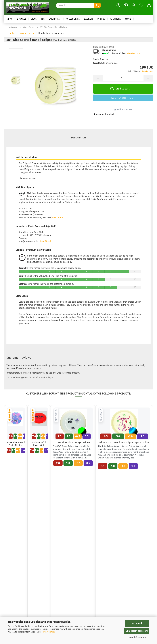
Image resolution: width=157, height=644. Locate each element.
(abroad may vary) (134, 53)
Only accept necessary (137, 631)
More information (137, 637)
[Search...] (98, 5)
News (10, 19)
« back (13, 33)
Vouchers (115, 19)
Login (51, 377)
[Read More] (57, 218)
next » (23, 33)
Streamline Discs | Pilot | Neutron (16, 444)
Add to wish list (123, 98)
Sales (22, 19)
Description (78, 138)
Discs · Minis (38, 19)
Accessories (73, 19)
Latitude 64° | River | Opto (39, 444)
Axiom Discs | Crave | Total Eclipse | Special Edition (124, 442)
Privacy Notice (48, 632)
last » (31, 33)
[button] (126, 5)
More (128, 19)
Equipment (55, 19)
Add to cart (120, 88)
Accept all (137, 623)
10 (135, 271)
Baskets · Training (95, 19)
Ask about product (105, 114)
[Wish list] (141, 5)
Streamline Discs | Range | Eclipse (73, 442)
